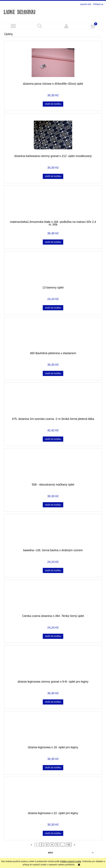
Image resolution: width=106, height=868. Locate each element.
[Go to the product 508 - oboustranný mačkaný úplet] (53, 467)
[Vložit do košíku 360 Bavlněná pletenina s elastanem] (53, 373)
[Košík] (93, 26)
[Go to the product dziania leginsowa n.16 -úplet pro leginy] (53, 730)
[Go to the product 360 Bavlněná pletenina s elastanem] (53, 335)
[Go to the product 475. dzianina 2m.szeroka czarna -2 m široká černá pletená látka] (53, 401)
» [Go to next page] (75, 845)
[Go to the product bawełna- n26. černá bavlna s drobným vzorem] (53, 533)
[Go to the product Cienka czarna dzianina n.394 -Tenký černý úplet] (53, 598)
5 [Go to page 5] (57, 845)
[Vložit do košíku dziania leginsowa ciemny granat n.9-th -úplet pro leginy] (53, 702)
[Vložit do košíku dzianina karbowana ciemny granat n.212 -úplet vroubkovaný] (53, 176)
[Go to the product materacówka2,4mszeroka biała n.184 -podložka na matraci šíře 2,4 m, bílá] (53, 204)
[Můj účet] (66, 26)
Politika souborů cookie (71, 861)
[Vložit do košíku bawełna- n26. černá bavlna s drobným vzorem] (53, 570)
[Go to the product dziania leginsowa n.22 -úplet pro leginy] (53, 795)
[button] (13, 26)
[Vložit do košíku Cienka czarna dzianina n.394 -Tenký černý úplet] (53, 636)
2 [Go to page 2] (42, 845)
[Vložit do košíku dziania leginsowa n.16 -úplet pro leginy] (53, 768)
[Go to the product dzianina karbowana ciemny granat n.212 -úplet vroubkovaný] (53, 135)
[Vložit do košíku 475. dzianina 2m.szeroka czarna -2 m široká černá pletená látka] (53, 439)
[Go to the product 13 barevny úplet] (53, 270)
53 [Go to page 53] (69, 845)
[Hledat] (40, 26)
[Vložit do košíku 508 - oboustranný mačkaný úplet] (53, 505)
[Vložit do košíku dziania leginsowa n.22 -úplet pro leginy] (53, 833)
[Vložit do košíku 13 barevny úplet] (53, 308)
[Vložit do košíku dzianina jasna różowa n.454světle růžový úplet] (53, 104)
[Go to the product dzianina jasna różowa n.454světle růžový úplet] (53, 63)
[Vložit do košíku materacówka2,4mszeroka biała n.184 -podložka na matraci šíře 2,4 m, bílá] (53, 242)
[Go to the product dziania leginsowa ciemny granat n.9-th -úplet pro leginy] (53, 664)
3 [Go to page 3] (47, 845)
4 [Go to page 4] (52, 845)
